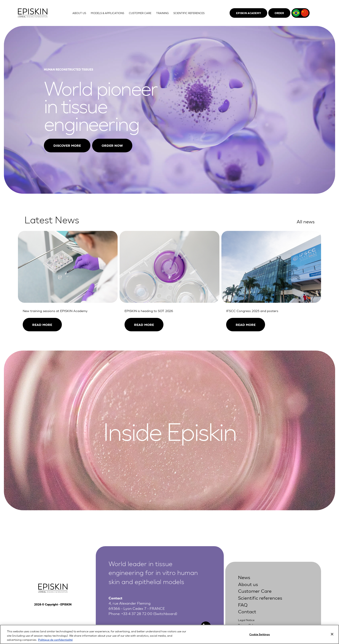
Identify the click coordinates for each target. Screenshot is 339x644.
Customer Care (255, 591)
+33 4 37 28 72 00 (137, 613)
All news (306, 221)
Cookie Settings (260, 635)
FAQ (243, 604)
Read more (42, 324)
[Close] (332, 635)
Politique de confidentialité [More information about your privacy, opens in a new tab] (55, 641)
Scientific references (260, 597)
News (244, 577)
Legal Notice (246, 620)
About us (248, 584)
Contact (247, 611)
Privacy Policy (247, 625)
